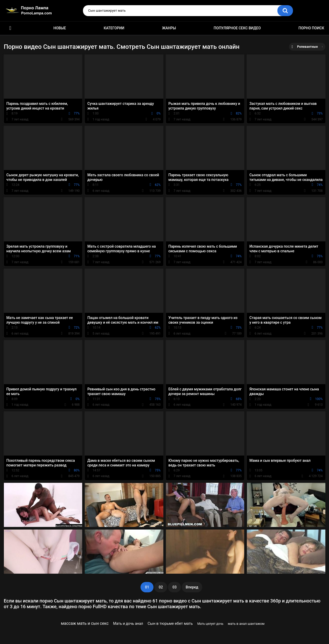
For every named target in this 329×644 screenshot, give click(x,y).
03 (174, 587)
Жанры (169, 28)
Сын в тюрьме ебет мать (170, 623)
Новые (60, 28)
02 (161, 587)
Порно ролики (10, 28)
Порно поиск (311, 28)
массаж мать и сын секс (85, 623)
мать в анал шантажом (246, 624)
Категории (114, 28)
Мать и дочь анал (128, 623)
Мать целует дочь (210, 624)
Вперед (192, 587)
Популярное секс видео (237, 28)
